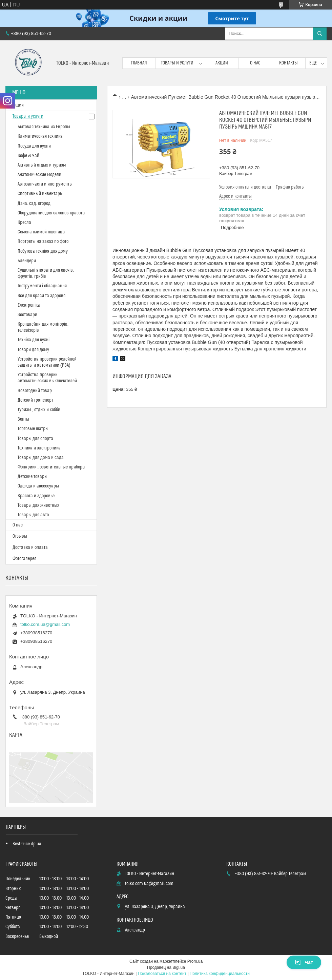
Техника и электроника (39, 448)
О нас (255, 63)
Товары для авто (33, 515)
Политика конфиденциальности (220, 974)
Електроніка (29, 305)
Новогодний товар (35, 391)
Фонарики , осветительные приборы (51, 467)
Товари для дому (33, 350)
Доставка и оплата (30, 547)
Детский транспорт (35, 400)
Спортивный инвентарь (40, 194)
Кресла (24, 223)
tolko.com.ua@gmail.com (45, 624)
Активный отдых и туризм (42, 165)
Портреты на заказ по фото (43, 242)
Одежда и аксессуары (38, 486)
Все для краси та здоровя (41, 296)
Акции (222, 63)
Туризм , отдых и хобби (39, 410)
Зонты (23, 419)
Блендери (27, 261)
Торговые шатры (33, 429)
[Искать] (320, 34)
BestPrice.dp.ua (27, 844)
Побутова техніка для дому (43, 251)
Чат (304, 962)
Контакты (288, 63)
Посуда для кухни (34, 146)
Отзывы (20, 536)
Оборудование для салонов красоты (51, 213)
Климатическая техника (40, 136)
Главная (139, 63)
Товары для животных (38, 505)
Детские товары (33, 477)
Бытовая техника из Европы (44, 127)
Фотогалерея (24, 559)
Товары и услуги (177, 63)
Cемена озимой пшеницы (41, 232)
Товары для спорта (35, 439)
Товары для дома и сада (41, 458)
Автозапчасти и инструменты (45, 184)
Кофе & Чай (28, 156)
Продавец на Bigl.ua (166, 967)
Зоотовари (27, 315)
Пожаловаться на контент (162, 974)
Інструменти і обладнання (42, 286)
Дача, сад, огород (34, 204)
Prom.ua (195, 961)
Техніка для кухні (34, 340)
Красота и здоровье (36, 496)
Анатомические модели (39, 175)
